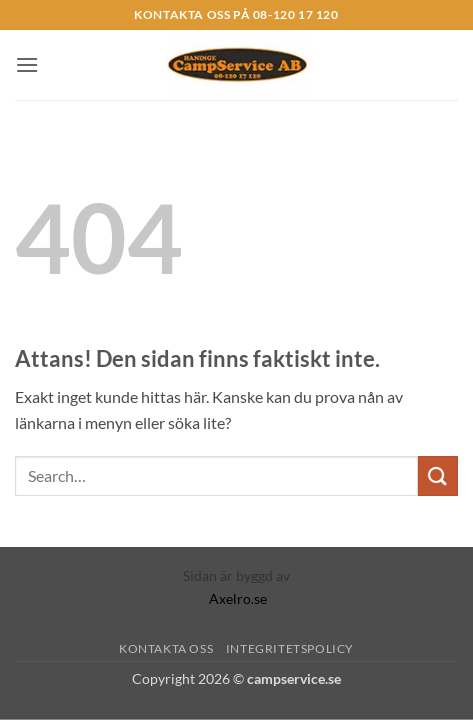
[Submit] (438, 475)
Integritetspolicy (290, 648)
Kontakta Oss (166, 648)
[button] (27, 64)
